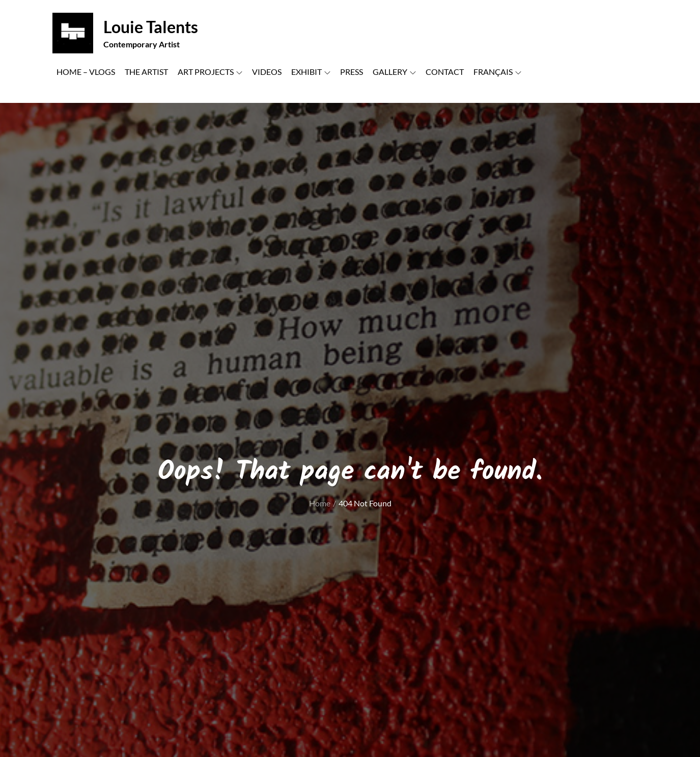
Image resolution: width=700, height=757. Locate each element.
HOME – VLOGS (86, 72)
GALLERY (394, 72)
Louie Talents (151, 27)
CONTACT (445, 72)
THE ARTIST (146, 72)
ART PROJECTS (210, 72)
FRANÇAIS (497, 72)
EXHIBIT (311, 72)
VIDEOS (267, 72)
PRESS (352, 72)
